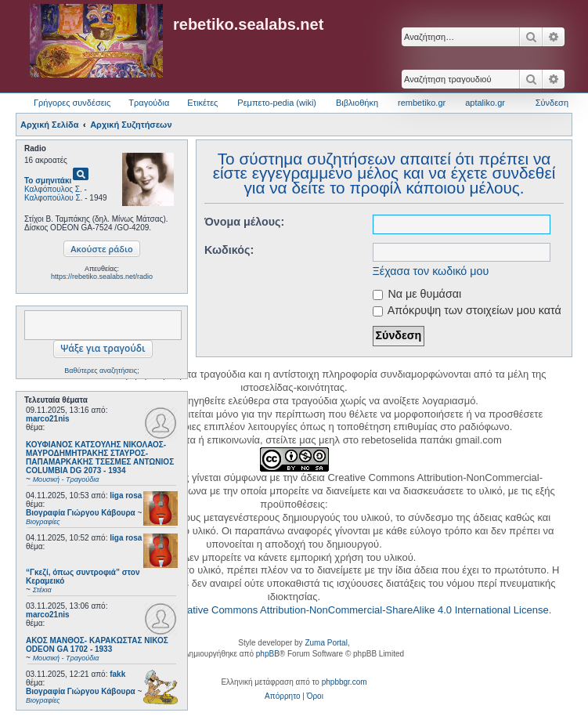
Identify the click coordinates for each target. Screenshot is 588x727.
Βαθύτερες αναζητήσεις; (101, 371)
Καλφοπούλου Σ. (53, 198)
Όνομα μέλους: (244, 222)
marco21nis (48, 419)
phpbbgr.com (345, 682)
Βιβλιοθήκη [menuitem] (357, 103)
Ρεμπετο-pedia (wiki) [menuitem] (277, 103)
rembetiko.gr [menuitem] (422, 103)
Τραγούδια (149, 103)
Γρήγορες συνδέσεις (72, 103)
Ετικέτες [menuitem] (202, 103)
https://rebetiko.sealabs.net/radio (102, 277)
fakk (117, 674)
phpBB (268, 654)
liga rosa (126, 496)
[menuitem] (282, 696)
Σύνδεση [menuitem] (552, 103)
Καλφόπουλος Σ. (53, 189)
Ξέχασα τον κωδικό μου (431, 271)
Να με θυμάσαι (417, 294)
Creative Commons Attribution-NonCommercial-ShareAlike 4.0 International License (360, 610)
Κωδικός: (229, 250)
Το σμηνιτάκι (48, 181)
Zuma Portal (326, 643)
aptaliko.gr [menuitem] (485, 103)
